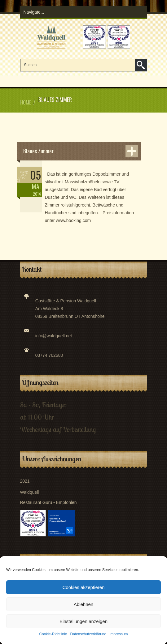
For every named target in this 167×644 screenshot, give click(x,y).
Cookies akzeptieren (84, 587)
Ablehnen (83, 604)
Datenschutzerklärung (88, 634)
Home (26, 102)
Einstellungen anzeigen (83, 621)
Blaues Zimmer (38, 151)
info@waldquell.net (54, 336)
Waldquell (30, 492)
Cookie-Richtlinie (53, 634)
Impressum (119, 634)
